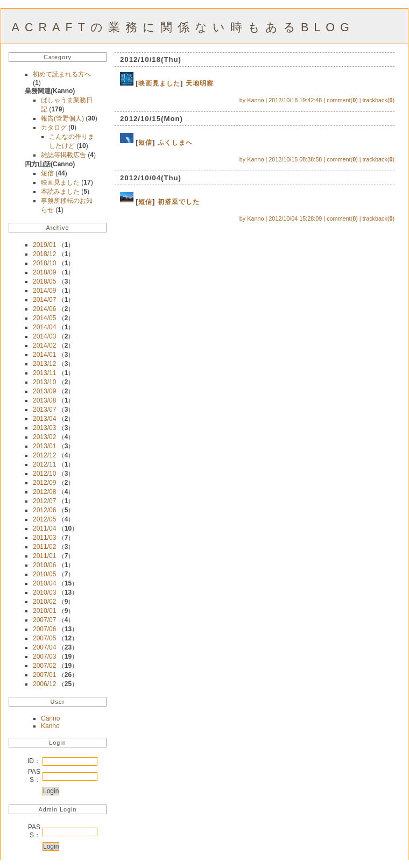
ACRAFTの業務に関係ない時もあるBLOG (183, 27)
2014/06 (44, 309)
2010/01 (44, 611)
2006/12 (44, 684)
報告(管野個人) (63, 118)
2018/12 (44, 254)
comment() (342, 100)
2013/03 (44, 428)
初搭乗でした (179, 202)
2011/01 (44, 556)
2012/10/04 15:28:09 (295, 218)
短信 (48, 173)
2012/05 (44, 519)
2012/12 (44, 455)
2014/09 (44, 291)
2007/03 (44, 657)
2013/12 (44, 364)
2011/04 (44, 528)
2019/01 (44, 245)
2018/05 (44, 281)
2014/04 (44, 327)
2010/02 (44, 602)
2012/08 (44, 492)
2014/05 (44, 318)
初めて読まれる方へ (62, 74)
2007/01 (44, 675)
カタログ (55, 128)
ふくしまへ (175, 143)
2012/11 (44, 464)
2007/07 (44, 620)
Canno (50, 718)
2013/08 (44, 400)
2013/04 (44, 419)
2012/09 (44, 483)
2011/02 (44, 547)
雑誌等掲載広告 (64, 155)
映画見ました (61, 182)
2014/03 (44, 336)
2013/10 (44, 382)
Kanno (50, 726)
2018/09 (44, 272)
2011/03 (44, 538)
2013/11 (44, 373)
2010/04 (44, 583)
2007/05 (44, 638)
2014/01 (44, 355)
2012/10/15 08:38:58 (295, 159)
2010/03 (44, 592)
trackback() (379, 100)
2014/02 (44, 345)
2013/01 (44, 446)
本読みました (61, 192)
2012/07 (44, 501)
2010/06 (44, 565)
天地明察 (200, 83)
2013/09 (44, 391)
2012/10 (44, 474)
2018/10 (44, 263)
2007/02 (44, 666)
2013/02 (44, 437)
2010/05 (44, 574)
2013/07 (44, 410)
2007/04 (44, 647)
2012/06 (44, 510)
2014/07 (44, 300)
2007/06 (44, 629)
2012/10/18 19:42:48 (295, 100)
